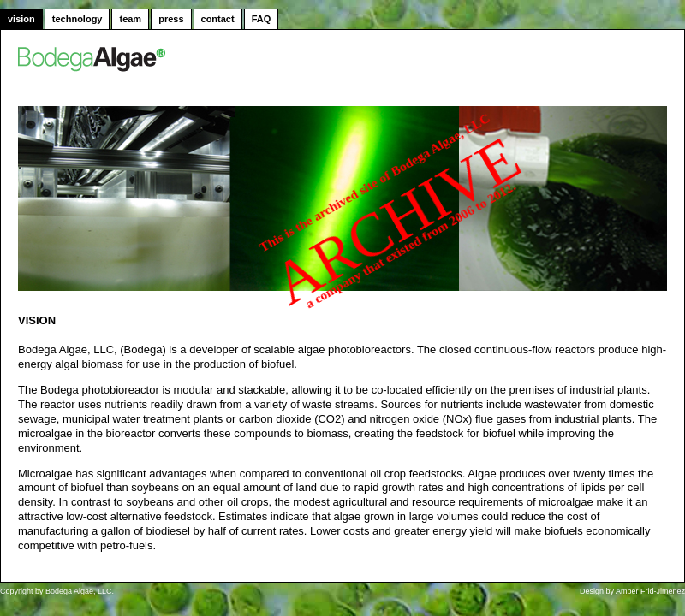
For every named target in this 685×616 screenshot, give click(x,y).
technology (77, 19)
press (171, 19)
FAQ (262, 19)
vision (21, 19)
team (130, 19)
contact (218, 19)
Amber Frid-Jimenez (650, 591)
